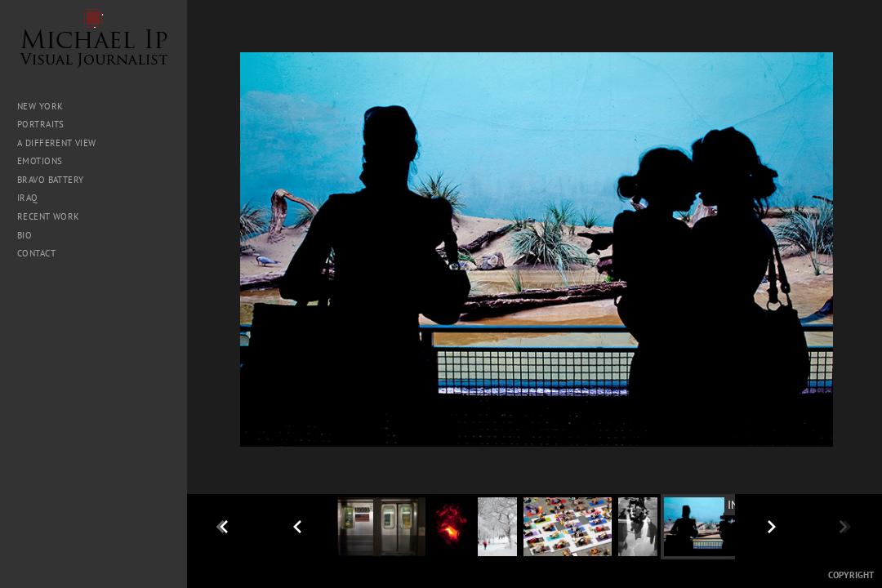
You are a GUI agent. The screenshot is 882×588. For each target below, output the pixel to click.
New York (40, 106)
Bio (24, 235)
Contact (36, 253)
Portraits (41, 124)
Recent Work (49, 216)
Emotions (40, 161)
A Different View (57, 143)
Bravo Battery (50, 180)
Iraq (33, 198)
